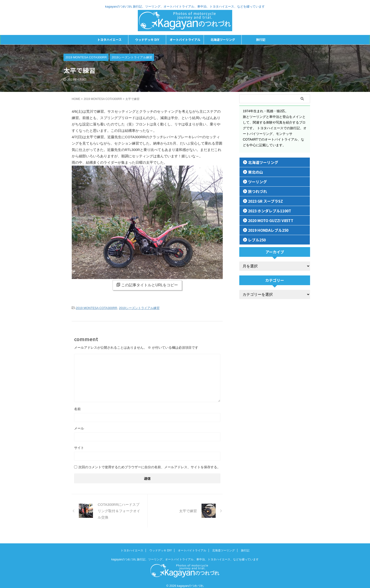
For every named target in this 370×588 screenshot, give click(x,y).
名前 (77, 408)
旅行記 (261, 40)
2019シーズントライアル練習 (139, 308)
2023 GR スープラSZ (262, 201)
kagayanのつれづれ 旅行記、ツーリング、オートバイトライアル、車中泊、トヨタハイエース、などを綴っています (185, 555)
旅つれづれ (255, 191)
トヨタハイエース (109, 40)
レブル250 (255, 240)
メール (79, 428)
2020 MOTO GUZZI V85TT (267, 220)
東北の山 (253, 172)
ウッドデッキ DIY (147, 40)
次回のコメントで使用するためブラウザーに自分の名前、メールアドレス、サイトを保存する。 (149, 466)
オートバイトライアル (185, 40)
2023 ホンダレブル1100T (265, 211)
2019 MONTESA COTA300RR (96, 308)
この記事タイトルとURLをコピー (147, 285)
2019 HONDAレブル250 (265, 230)
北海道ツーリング (223, 40)
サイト (79, 447)
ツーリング (255, 182)
